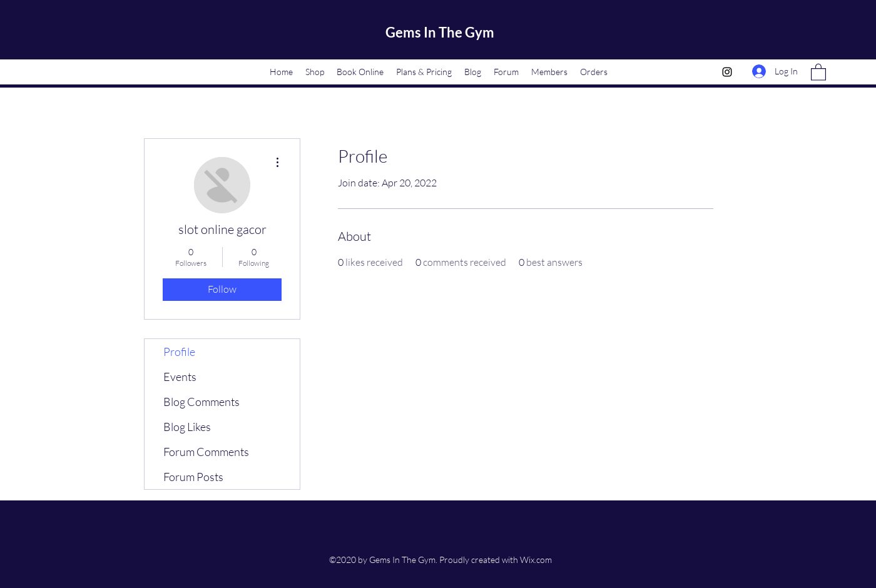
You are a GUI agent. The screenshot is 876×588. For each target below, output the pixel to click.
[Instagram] (727, 72)
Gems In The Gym (440, 32)
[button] (818, 72)
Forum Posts (193, 477)
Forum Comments (206, 452)
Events (180, 377)
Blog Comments (201, 402)
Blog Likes (187, 427)
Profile (179, 352)
